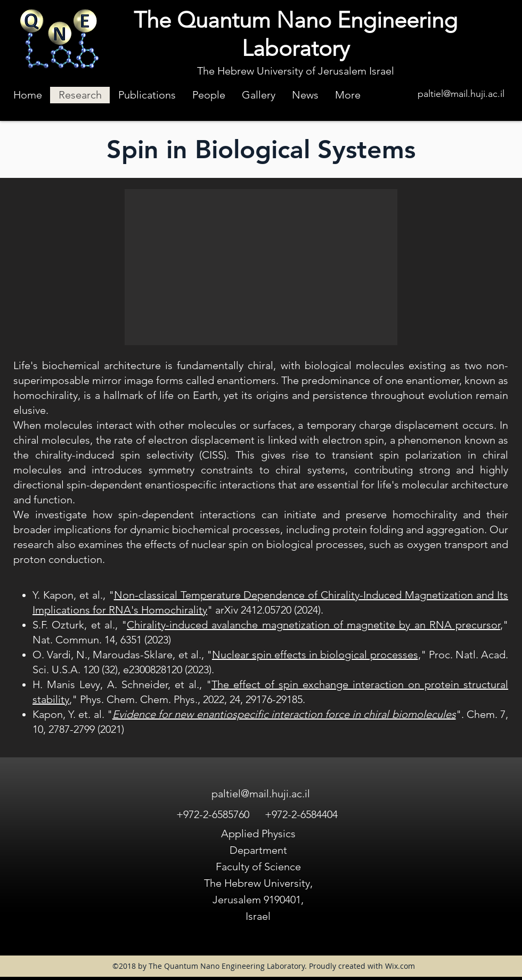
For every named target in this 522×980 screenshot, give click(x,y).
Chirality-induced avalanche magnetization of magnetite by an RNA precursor (313, 625)
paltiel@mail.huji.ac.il (461, 94)
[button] (261, 267)
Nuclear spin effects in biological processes (315, 655)
